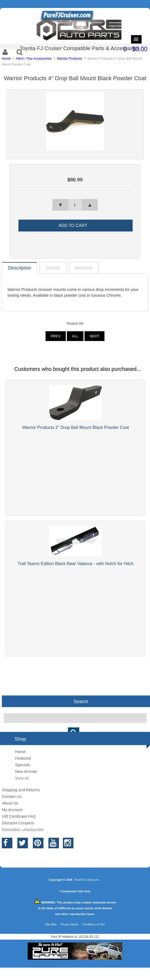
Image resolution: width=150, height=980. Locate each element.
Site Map (51, 924)
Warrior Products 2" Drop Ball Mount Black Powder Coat (76, 427)
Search (81, 701)
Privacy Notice (69, 924)
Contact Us (12, 796)
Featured (23, 758)
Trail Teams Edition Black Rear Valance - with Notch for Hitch (76, 564)
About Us (10, 803)
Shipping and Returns (21, 790)
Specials (22, 765)
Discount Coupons (18, 823)
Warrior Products (69, 58)
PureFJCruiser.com (87, 880)
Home (6, 58)
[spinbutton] (75, 205)
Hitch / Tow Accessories (34, 58)
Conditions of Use (93, 924)
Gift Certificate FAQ (19, 816)
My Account (12, 810)
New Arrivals (26, 771)
